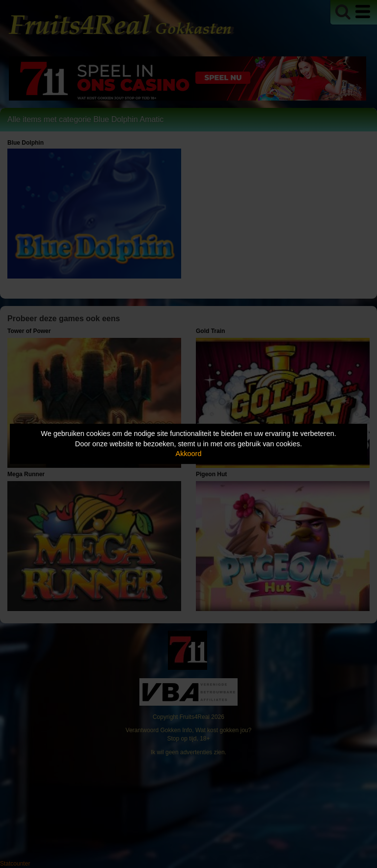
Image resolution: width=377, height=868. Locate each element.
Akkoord (189, 454)
